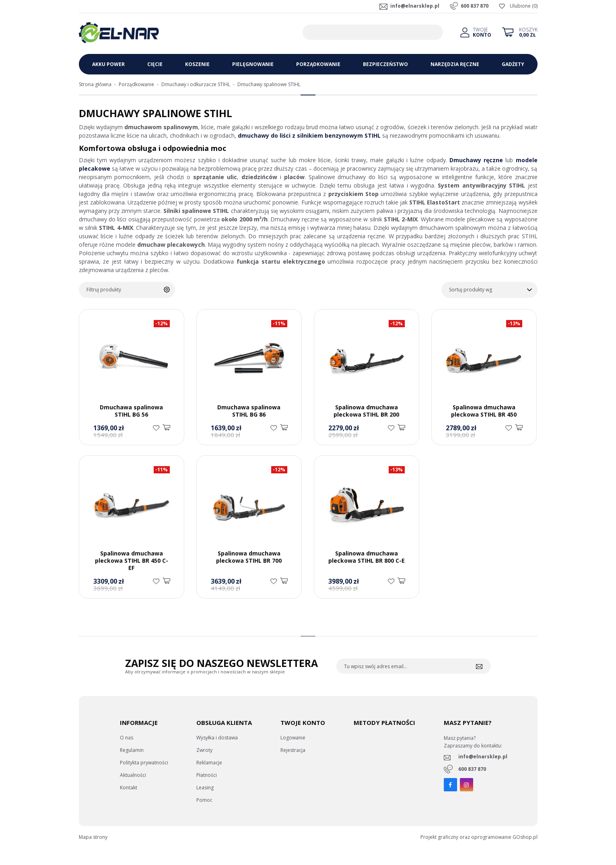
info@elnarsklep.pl (415, 6)
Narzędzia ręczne (455, 64)
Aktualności (133, 775)
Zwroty (204, 750)
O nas (127, 738)
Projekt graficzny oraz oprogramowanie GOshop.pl (479, 837)
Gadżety (513, 64)
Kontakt (129, 788)
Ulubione (520, 6)
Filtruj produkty (104, 290)
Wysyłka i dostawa (217, 738)
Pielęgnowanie (253, 64)
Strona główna (95, 84)
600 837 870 (475, 6)
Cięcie (155, 64)
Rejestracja (293, 750)
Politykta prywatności (144, 763)
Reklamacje (209, 763)
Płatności (207, 775)
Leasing (205, 788)
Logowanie (293, 738)
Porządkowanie (318, 64)
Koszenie (197, 64)
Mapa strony (93, 837)
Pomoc (204, 800)
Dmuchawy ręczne (476, 160)
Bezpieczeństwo (385, 64)
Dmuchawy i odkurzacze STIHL (196, 84)
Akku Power (108, 64)
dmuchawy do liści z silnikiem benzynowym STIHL (309, 135)
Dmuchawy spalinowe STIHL (269, 84)
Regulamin (132, 750)
